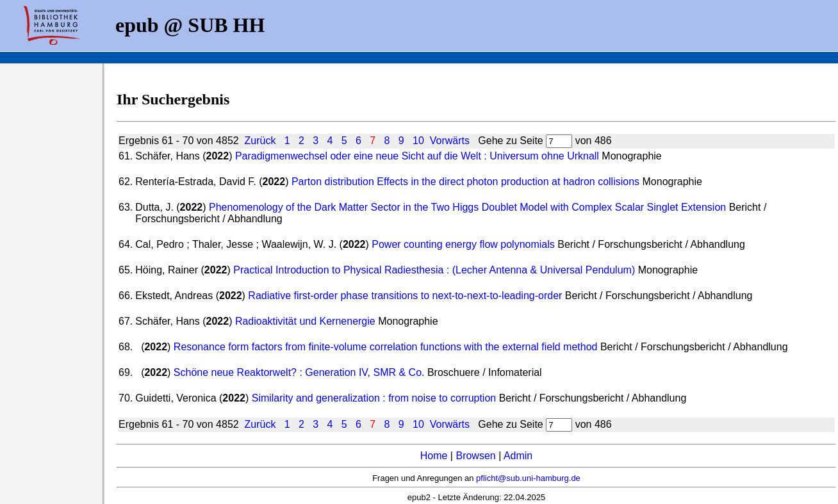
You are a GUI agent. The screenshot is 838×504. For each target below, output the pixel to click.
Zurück (260, 141)
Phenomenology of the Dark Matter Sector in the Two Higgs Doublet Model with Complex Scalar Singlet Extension (467, 207)
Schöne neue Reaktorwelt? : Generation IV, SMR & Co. (299, 372)
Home (434, 456)
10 (418, 141)
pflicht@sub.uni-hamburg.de (528, 478)
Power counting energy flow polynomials (463, 244)
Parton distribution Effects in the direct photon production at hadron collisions (465, 182)
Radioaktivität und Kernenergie (305, 321)
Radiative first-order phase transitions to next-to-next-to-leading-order (405, 296)
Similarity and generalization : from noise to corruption (374, 398)
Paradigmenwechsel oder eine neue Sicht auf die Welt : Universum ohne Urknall (417, 156)
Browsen (475, 456)
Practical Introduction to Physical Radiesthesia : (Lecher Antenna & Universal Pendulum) (434, 270)
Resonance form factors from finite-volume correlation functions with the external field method (386, 347)
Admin (518, 456)
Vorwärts (450, 141)
